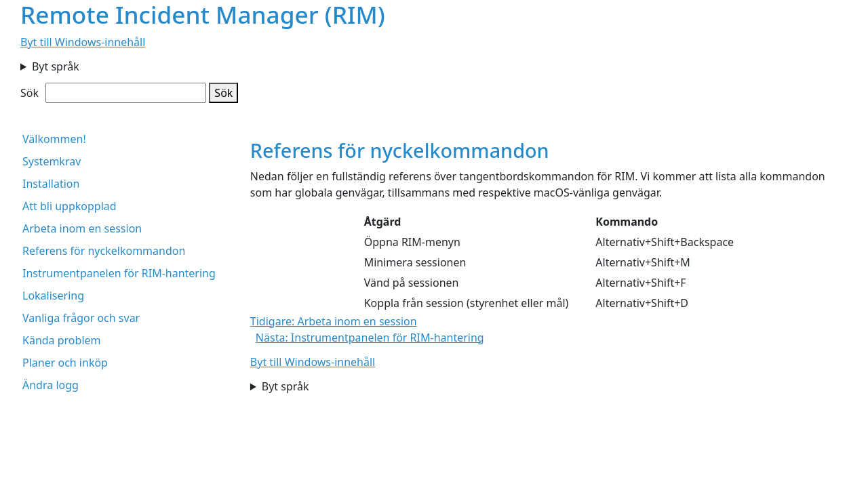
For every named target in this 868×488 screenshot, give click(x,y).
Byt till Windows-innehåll (83, 42)
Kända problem (62, 340)
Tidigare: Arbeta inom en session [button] (334, 321)
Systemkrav (52, 161)
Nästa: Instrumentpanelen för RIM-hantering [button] (370, 338)
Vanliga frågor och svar (81, 318)
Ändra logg (51, 385)
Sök (29, 93)
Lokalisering (53, 296)
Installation (51, 184)
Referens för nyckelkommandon (104, 251)
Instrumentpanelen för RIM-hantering (119, 273)
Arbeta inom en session (82, 228)
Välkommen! (54, 139)
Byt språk (56, 66)
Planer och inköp (65, 363)
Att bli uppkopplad (70, 206)
